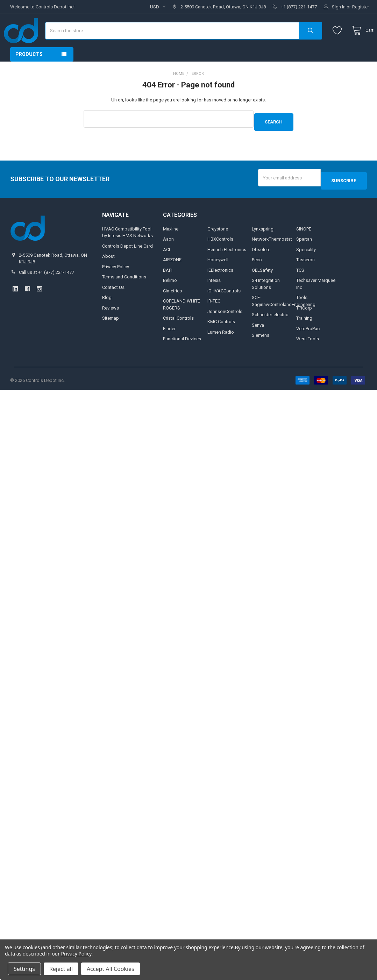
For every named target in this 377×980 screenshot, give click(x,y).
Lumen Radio (221, 347)
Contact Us (113, 302)
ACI (166, 264)
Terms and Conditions (124, 292)
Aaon (168, 254)
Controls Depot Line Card (127, 261)
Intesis (214, 295)
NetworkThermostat (272, 254)
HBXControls (220, 254)
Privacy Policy (116, 281)
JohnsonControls (225, 326)
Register (361, 7)
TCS (300, 285)
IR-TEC (214, 316)
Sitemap (111, 333)
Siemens (261, 350)
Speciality (306, 264)
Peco (257, 274)
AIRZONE (172, 274)
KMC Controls (221, 336)
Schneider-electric (270, 329)
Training (304, 333)
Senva (258, 340)
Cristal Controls (178, 333)
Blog (107, 312)
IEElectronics (220, 285)
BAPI (168, 285)
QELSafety (262, 285)
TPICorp (304, 323)
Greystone (218, 244)
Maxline (171, 244)
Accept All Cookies (111, 969)
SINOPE (304, 244)
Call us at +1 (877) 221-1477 (47, 287)
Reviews (111, 323)
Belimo (170, 295)
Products (29, 75)
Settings (24, 969)
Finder (169, 343)
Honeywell (218, 274)
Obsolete (261, 264)
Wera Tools (308, 353)
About (108, 271)
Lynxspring (263, 244)
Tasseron (305, 274)
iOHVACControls (224, 306)
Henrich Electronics (227, 264)
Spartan (304, 254)
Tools (302, 312)
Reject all (61, 969)
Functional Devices (182, 353)
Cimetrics (172, 306)
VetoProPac (308, 343)
